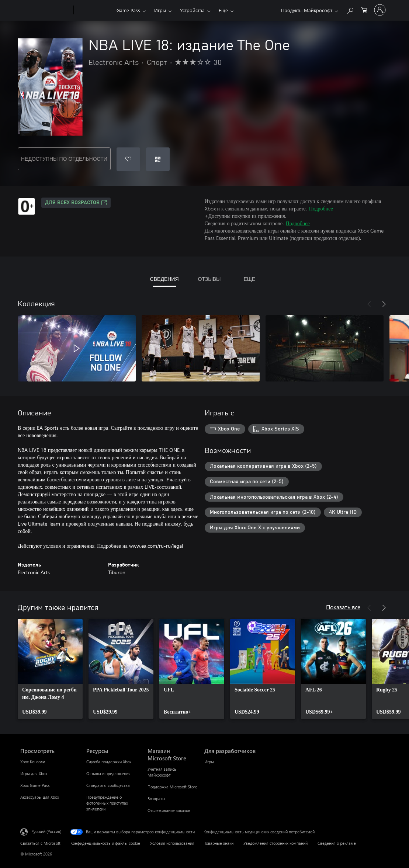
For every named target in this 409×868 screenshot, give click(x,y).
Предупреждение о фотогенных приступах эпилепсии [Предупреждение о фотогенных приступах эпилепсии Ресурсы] (107, 803)
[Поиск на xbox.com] (350, 9)
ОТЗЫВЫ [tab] (209, 279)
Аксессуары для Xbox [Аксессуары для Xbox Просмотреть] (40, 797)
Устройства (192, 10)
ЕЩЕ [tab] (249, 279)
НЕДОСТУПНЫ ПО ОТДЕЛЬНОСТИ (64, 159)
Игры (160, 10)
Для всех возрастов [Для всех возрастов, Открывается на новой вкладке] (76, 203)
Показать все (343, 607)
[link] (50, 669)
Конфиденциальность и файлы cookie (105, 843)
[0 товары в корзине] (364, 9)
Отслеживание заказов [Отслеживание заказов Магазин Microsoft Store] (169, 810)
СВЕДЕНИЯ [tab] (164, 279)
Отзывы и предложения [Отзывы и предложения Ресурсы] (108, 773)
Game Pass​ (128, 10)
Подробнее (321, 208)
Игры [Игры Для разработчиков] (209, 762)
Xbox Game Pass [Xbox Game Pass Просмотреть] (35, 785)
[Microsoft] (46, 10)
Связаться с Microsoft (40, 843)
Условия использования (172, 843)
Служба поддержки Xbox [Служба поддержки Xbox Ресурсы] (109, 762)
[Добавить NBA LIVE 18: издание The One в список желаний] (128, 159)
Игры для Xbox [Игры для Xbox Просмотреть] (34, 773)
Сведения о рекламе (337, 843)
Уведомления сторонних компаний (275, 843)
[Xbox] (94, 10)
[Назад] (369, 304)
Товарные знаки (219, 843)
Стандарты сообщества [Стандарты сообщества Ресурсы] (108, 785)
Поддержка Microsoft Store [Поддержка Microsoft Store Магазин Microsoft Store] (172, 787)
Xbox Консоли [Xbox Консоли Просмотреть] (33, 762)
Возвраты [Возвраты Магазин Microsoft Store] (156, 799)
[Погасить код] (158, 159)
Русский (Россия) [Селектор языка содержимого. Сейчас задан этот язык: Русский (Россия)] (46, 831)
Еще (223, 10)
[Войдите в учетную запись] (380, 10)
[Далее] (384, 304)
